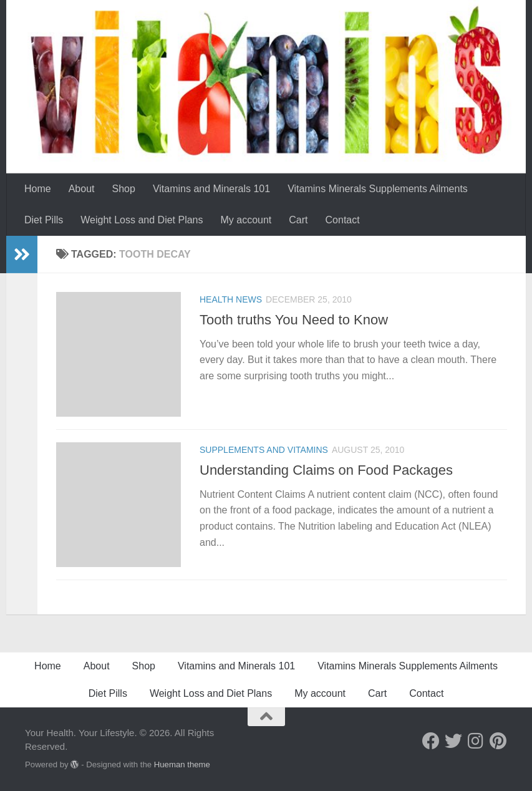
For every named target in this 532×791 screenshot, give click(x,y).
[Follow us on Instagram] (476, 741)
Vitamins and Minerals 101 (211, 189)
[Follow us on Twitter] (453, 741)
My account (246, 220)
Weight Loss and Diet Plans (142, 220)
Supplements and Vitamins (264, 450)
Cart (298, 220)
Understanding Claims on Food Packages (326, 470)
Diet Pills (44, 220)
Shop (124, 189)
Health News (231, 299)
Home (38, 189)
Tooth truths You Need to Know (294, 320)
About (82, 189)
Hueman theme (182, 764)
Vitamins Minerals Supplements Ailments (378, 189)
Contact (343, 220)
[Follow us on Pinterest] (498, 741)
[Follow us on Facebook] (431, 741)
